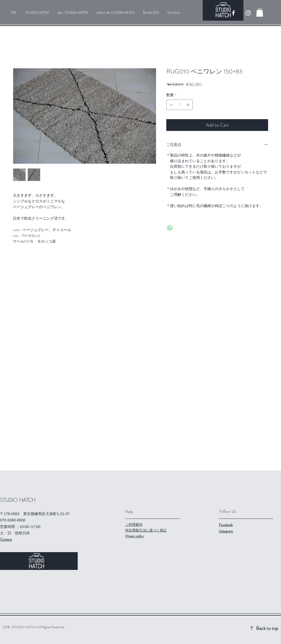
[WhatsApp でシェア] (170, 228)
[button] (260, 12)
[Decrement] (171, 105)
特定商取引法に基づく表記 (146, 530)
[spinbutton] (180, 105)
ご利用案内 (134, 525)
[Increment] (189, 105)
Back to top (267, 628)
